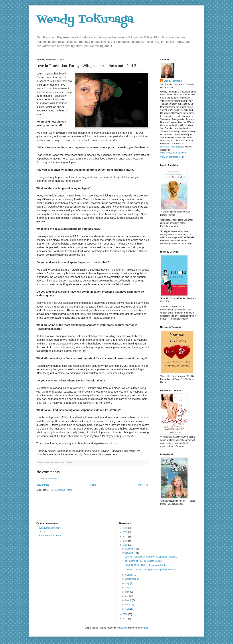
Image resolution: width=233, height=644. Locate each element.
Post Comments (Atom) (61, 490)
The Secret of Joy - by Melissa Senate (143, 561)
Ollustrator (122, 628)
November (131, 553)
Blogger (144, 628)
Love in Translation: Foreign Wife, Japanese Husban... (151, 557)
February (130, 605)
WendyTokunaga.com (50, 528)
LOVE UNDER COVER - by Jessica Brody (145, 565)
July (128, 583)
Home (93, 485)
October (129, 575)
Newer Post (43, 485)
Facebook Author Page (50, 535)
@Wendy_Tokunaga (170, 147)
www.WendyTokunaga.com (173, 153)
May (128, 592)
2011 (125, 537)
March (129, 600)
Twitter (42, 532)
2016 (125, 528)
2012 (125, 532)
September (131, 579)
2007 (125, 619)
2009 (125, 545)
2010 (125, 541)
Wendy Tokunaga (85, 20)
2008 (125, 614)
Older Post (143, 485)
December (131, 549)
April (128, 596)
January (129, 609)
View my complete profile (172, 157)
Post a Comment (49, 478)
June (128, 588)
